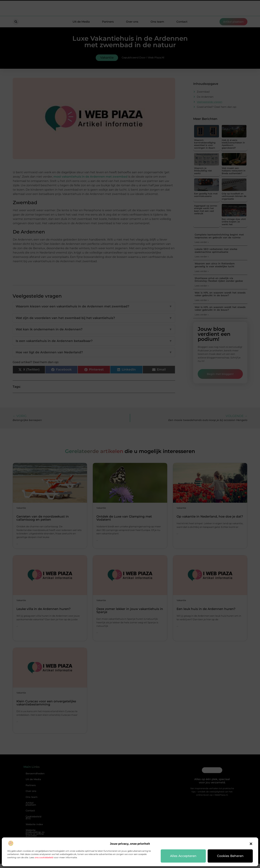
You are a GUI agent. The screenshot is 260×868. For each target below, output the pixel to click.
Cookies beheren (230, 856)
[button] (251, 844)
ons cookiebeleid (44, 857)
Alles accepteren (183, 856)
